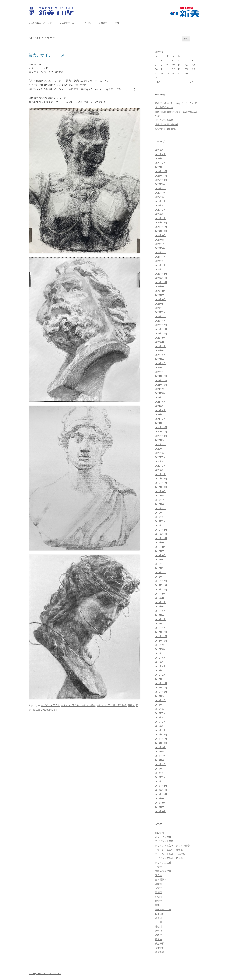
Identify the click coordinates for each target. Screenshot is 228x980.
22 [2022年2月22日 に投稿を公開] (162, 73)
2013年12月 (161, 786)
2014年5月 (160, 764)
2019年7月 (160, 500)
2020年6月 (160, 453)
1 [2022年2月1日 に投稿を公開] (161, 60)
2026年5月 (160, 150)
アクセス (87, 23)
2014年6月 (160, 760)
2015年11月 (161, 688)
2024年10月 (161, 231)
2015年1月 (160, 730)
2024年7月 (160, 244)
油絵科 (158, 926)
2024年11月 (161, 227)
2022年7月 (160, 346)
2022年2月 (160, 368)
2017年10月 (161, 589)
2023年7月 (160, 295)
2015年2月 (160, 726)
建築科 (158, 892)
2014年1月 (160, 781)
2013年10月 (161, 794)
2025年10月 (161, 180)
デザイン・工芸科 (50, 705)
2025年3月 (160, 210)
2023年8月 (160, 291)
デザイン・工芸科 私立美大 (170, 858)
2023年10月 (161, 282)
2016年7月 (160, 653)
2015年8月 (160, 700)
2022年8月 (160, 342)
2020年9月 (160, 440)
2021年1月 (160, 423)
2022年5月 (160, 355)
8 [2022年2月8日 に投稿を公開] (161, 65)
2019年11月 (161, 483)
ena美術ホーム (67, 23)
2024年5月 (160, 252)
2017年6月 (160, 607)
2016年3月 (160, 671)
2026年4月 (160, 154)
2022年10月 (161, 333)
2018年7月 (160, 551)
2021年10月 (161, 385)
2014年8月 (160, 752)
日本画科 (160, 914)
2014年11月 (161, 739)
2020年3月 (160, 466)
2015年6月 (160, 709)
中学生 (158, 867)
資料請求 (103, 23)
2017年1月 (160, 628)
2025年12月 (161, 171)
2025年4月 (160, 205)
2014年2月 (160, 777)
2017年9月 (160, 594)
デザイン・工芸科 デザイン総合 (78, 705)
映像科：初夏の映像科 (167, 124)
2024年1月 (160, 269)
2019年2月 (160, 521)
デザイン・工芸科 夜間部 (169, 850)
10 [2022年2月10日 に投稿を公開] (173, 65)
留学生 (158, 939)
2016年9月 (160, 645)
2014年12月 (161, 735)
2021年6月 (160, 402)
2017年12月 (161, 581)
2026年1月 (160, 167)
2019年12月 (161, 479)
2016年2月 (160, 675)
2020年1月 (160, 474)
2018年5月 (160, 560)
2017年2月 (160, 624)
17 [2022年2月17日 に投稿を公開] (173, 69)
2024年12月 (161, 223)
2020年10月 (161, 436)
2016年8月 (160, 649)
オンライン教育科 (164, 120)
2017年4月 (160, 615)
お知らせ (119, 23)
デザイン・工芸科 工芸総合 (112, 705)
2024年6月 (160, 248)
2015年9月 (160, 696)
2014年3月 (160, 773)
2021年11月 (161, 380)
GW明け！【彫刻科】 (166, 129)
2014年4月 (160, 769)
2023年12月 (161, 274)
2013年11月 (161, 790)
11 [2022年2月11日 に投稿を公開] (179, 65)
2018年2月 (160, 572)
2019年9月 (160, 491)
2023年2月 (160, 316)
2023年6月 (160, 299)
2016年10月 (161, 641)
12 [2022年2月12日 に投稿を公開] (186, 65)
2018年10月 (161, 538)
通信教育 (160, 952)
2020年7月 (160, 449)
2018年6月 (160, 555)
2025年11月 (161, 176)
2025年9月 (160, 184)
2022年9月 (160, 338)
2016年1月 (160, 679)
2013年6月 (160, 811)
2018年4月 (160, 564)
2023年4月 (160, 308)
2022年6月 (160, 351)
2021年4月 (160, 410)
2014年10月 (161, 743)
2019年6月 (160, 504)
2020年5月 (160, 457)
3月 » (193, 82)
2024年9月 (160, 235)
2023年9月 (160, 287)
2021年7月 (160, 397)
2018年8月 (160, 547)
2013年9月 (160, 799)
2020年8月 (160, 444)
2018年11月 (161, 534)
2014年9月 (160, 747)
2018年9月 (160, 543)
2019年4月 (160, 513)
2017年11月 (161, 585)
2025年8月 (160, 188)
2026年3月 (160, 159)
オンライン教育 (163, 837)
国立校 (158, 875)
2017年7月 (160, 602)
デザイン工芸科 (163, 862)
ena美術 (159, 833)
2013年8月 (160, 803)
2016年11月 (161, 636)
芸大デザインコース (47, 55)
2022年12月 (161, 325)
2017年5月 (160, 611)
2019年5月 (160, 508)
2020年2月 (160, 470)
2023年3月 (160, 312)
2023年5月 (160, 304)
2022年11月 (161, 329)
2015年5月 (160, 713)
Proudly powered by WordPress (45, 974)
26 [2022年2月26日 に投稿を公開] (186, 73)
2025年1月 (160, 218)
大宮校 (158, 888)
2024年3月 (160, 261)
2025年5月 (160, 201)
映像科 (158, 918)
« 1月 (158, 82)
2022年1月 (160, 372)
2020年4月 (160, 461)
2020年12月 (161, 427)
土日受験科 (161, 880)
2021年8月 (160, 393)
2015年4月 (160, 717)
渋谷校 (158, 931)
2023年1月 (160, 321)
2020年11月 (161, 432)
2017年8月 (160, 598)
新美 (157, 905)
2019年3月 (160, 517)
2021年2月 (160, 419)
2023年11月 (161, 278)
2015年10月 (161, 692)
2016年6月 (160, 658)
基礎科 (158, 884)
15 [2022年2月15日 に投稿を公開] (162, 69)
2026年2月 (160, 163)
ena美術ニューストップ (40, 23)
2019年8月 (160, 496)
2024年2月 (160, 265)
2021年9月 (160, 389)
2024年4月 (160, 257)
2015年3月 (160, 722)
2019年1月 (160, 525)
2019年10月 (161, 487)
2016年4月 (160, 666)
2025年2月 (160, 214)
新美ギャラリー (163, 909)
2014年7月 (160, 756)
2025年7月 (160, 193)
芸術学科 (160, 948)
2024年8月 (160, 240)
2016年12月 (161, 632)
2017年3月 (160, 619)
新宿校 (131, 705)
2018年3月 (160, 568)
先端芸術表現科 (163, 871)
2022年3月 (160, 363)
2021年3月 (160, 415)
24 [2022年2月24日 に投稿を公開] (173, 73)
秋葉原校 (160, 944)
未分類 (158, 922)
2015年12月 (161, 683)
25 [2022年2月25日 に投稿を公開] (179, 73)
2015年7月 (160, 705)
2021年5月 (160, 406)
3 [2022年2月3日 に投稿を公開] (173, 60)
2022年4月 (160, 359)
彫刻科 (158, 897)
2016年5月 (160, 662)
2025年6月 (160, 197)
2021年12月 (161, 376)
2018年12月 (161, 530)
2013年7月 (160, 807)
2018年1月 (160, 577)
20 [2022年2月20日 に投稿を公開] (193, 69)
